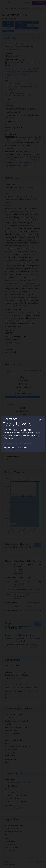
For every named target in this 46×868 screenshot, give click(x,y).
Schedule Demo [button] (22, 447)
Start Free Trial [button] (9, 447)
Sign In (40, 420)
